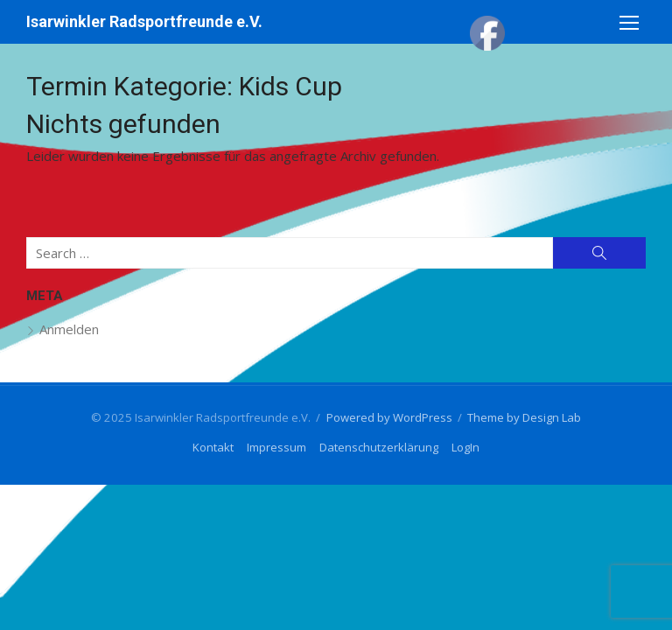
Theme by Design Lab (524, 417)
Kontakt (213, 447)
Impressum (276, 447)
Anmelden (69, 329)
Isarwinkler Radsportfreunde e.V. (144, 21)
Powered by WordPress (389, 417)
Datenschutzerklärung (379, 447)
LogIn (465, 447)
